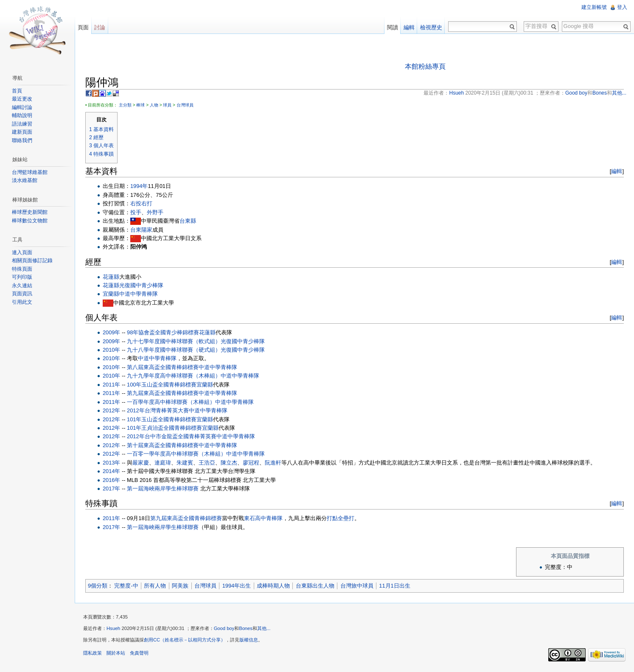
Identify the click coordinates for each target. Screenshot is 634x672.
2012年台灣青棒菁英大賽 (158, 410)
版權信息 (249, 640)
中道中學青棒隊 (139, 294)
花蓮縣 (111, 277)
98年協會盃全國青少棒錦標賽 (163, 332)
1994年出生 (237, 586)
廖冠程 (251, 463)
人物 (154, 105)
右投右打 (141, 203)
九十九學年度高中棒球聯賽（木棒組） (174, 376)
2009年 (111, 332)
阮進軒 (273, 463)
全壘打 (346, 518)
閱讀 (393, 27)
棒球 (140, 105)
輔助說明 (22, 115)
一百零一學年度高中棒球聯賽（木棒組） (177, 454)
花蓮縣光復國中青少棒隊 (133, 285)
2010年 (111, 350)
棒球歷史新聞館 (30, 212)
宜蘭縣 (111, 294)
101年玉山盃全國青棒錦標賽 (162, 419)
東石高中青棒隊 (263, 518)
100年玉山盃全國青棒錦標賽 (162, 385)
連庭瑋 (163, 463)
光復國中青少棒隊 (243, 341)
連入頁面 (22, 252)
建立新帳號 (594, 7)
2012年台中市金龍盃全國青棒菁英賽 (171, 436)
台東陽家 (141, 230)
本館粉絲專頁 (425, 66)
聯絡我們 (22, 140)
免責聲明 (139, 653)
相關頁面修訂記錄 (32, 260)
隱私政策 (93, 653)
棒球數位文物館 (30, 221)
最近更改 (22, 99)
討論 (100, 27)
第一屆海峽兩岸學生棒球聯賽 (163, 489)
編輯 (617, 171)
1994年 (139, 186)
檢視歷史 (431, 27)
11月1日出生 (394, 586)
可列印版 (22, 277)
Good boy (224, 628)
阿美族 (180, 586)
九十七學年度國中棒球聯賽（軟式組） (174, 341)
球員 (167, 105)
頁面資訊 (22, 294)
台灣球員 (185, 105)
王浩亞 (207, 463)
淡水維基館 (25, 180)
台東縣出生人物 (315, 586)
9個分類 (98, 586)
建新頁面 (22, 132)
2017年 (111, 489)
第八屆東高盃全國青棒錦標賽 (163, 367)
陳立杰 (229, 463)
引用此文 (22, 302)
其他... (264, 628)
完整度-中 (126, 586)
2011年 (111, 385)
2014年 (111, 471)
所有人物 (155, 586)
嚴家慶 (141, 463)
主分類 (125, 105)
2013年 (111, 463)
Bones (246, 628)
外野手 (155, 212)
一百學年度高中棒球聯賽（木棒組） (171, 402)
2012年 (111, 410)
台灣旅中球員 (357, 586)
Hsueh (113, 628)
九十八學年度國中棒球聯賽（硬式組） (174, 350)
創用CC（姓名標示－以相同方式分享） (185, 640)
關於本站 (116, 653)
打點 (332, 518)
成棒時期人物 (273, 586)
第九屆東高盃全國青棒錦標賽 (163, 393)
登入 (622, 7)
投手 (136, 212)
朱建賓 (185, 463)
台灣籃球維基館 (30, 172)
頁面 (83, 27)
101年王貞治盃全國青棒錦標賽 (164, 428)
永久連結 (22, 286)
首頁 (17, 91)
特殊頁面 (22, 269)
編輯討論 (22, 107)
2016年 (111, 480)
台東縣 (188, 221)
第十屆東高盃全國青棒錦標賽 (163, 445)
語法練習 (22, 124)
